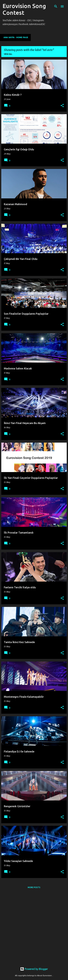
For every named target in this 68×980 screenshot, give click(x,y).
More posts (34, 887)
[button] (62, 106)
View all (8, 54)
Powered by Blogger (34, 969)
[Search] (56, 6)
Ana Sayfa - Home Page (16, 37)
